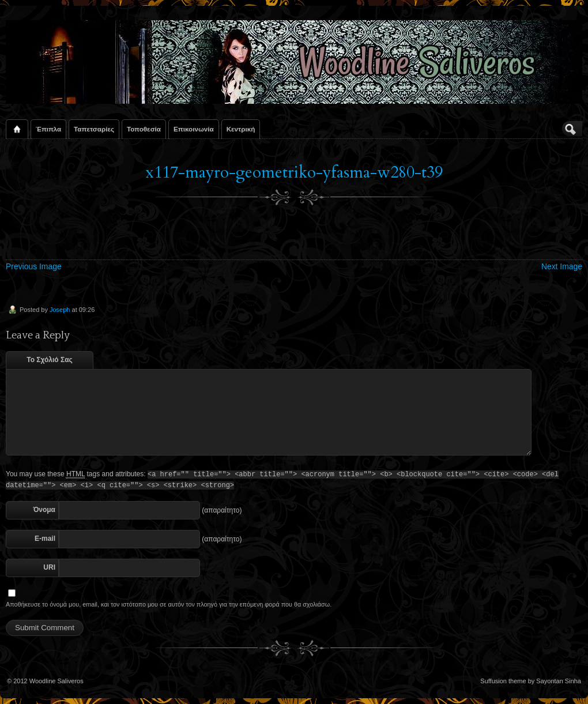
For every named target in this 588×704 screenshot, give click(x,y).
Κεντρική (241, 129)
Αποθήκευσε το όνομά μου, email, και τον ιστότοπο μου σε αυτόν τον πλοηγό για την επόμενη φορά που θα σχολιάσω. (169, 604)
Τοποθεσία (144, 129)
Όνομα (44, 510)
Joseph (60, 310)
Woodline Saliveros (56, 681)
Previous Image (34, 266)
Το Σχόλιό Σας (50, 360)
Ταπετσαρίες (94, 129)
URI (49, 567)
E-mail (45, 539)
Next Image (562, 266)
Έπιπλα (48, 129)
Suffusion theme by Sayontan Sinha (531, 681)
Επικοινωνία (194, 129)
